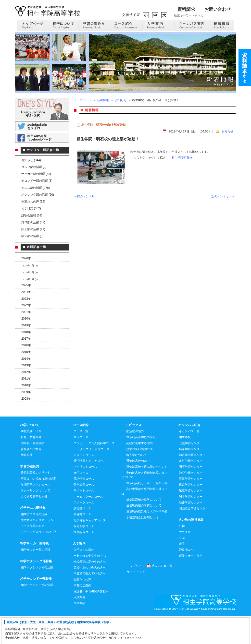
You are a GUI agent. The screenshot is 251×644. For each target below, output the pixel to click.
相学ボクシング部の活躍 (37, 595)
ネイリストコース (85, 494)
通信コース (81, 465)
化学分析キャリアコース (90, 548)
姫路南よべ (186, 577)
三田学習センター (191, 506)
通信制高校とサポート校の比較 (147, 511)
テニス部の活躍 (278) (36, 188)
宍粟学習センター (191, 471)
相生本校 (185, 465)
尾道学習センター (191, 518)
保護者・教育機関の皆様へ (91, 619)
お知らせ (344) (31, 160)
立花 (182, 566)
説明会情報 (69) (32, 215)
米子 (182, 572)
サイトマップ (136, 599)
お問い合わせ (218, 9)
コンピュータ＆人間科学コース (94, 471)
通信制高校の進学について (144, 527)
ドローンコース (84, 483)
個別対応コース (84, 512)
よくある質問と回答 (34, 524)
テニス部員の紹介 (33, 554)
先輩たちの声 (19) (33, 202)
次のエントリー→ (223, 196)
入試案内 (79, 625)
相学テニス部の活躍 (34, 542)
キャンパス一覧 (189, 459)
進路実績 (79, 631)
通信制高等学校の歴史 (141, 465)
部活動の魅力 (135, 459)
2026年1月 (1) (30, 279)
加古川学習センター (192, 483)
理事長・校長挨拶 (33, 471)
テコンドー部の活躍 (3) (37, 181)
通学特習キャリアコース (90, 489)
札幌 (182, 554)
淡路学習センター (191, 530)
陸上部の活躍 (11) (33, 229)
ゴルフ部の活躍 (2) (34, 167)
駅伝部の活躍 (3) (32, 236)
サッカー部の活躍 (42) (36, 174)
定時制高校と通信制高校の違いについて (144, 503)
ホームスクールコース (88, 524)
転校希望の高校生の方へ (90, 589)
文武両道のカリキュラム (37, 548)
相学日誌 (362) (31, 208)
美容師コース (82, 542)
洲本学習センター (191, 524)
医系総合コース (84, 560)
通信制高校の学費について (144, 533)
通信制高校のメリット (36, 500)
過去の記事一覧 (162, 594)
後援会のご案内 (31, 477)
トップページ (83, 100)
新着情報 (103, 100)
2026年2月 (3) (30, 272)
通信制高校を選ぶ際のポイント (147, 494)
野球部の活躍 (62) (33, 222)
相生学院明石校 (182, 158)
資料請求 (186, 9)
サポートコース (84, 518)
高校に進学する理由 (139, 471)
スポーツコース (84, 530)
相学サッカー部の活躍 (36, 577)
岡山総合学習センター (194, 536)
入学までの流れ (84, 577)
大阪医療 (185, 560)
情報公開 (27, 483)
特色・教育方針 (31, 465)
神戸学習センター (191, 501)
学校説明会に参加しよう (142, 545)
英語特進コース (84, 506)
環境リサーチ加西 (191, 584)
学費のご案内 (82, 613)
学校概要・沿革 (31, 459)
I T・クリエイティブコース (91, 477)
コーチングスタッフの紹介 (38, 560)
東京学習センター (191, 512)
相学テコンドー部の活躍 (37, 613)
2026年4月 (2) (30, 266)
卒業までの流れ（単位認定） (40, 506)
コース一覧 (81, 459)
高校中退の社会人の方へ (90, 595)
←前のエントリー (86, 196)
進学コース (81, 501)
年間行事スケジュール (36, 512)
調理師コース (82, 536)
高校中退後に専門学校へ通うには (144, 519)
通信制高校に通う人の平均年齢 (147, 539)
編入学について (137, 483)
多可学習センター (191, 489)
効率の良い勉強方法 (139, 477)
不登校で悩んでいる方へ (90, 601)
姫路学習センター (191, 477)
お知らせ (121, 100)
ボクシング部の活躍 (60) (38, 195)
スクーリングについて (36, 518)
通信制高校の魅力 (138, 489)
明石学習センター (191, 494)
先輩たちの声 (82, 607)
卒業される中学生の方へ (90, 584)
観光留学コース (84, 554)
